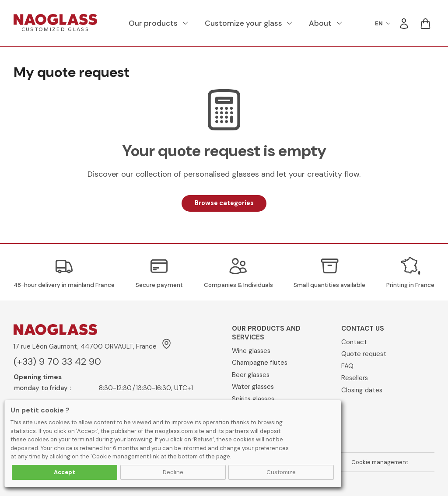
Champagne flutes (260, 363)
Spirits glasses (253, 399)
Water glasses (253, 387)
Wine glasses (251, 351)
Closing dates (362, 390)
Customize (281, 472)
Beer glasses (251, 375)
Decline (173, 472)
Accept (65, 472)
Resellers (355, 378)
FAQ (347, 366)
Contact (354, 342)
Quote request (364, 354)
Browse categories (224, 203)
